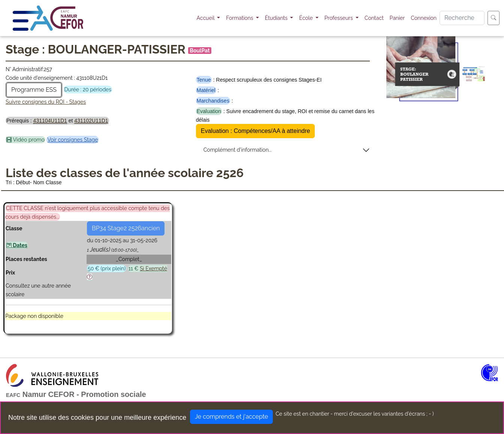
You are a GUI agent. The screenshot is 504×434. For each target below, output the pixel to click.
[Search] (462, 18)
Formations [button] (240, 18)
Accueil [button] (206, 18)
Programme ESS (34, 90)
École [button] (307, 18)
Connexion (424, 18)
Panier (397, 18)
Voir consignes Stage (73, 140)
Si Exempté (153, 268)
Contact (374, 18)
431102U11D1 (91, 121)
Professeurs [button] (339, 18)
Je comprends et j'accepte (231, 417)
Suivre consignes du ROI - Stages (46, 102)
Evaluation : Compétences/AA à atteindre (256, 131)
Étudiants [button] (277, 18)
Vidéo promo (25, 140)
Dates (17, 245)
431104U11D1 (50, 121)
